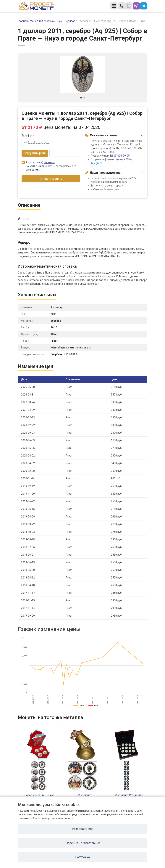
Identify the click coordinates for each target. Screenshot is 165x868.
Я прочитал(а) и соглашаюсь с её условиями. (49, 166)
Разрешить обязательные (82, 843)
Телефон (28, 136)
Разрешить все (83, 829)
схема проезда (101, 148)
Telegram (96, 163)
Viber (129, 159)
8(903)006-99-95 (120, 156)
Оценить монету (51, 179)
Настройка (82, 857)
